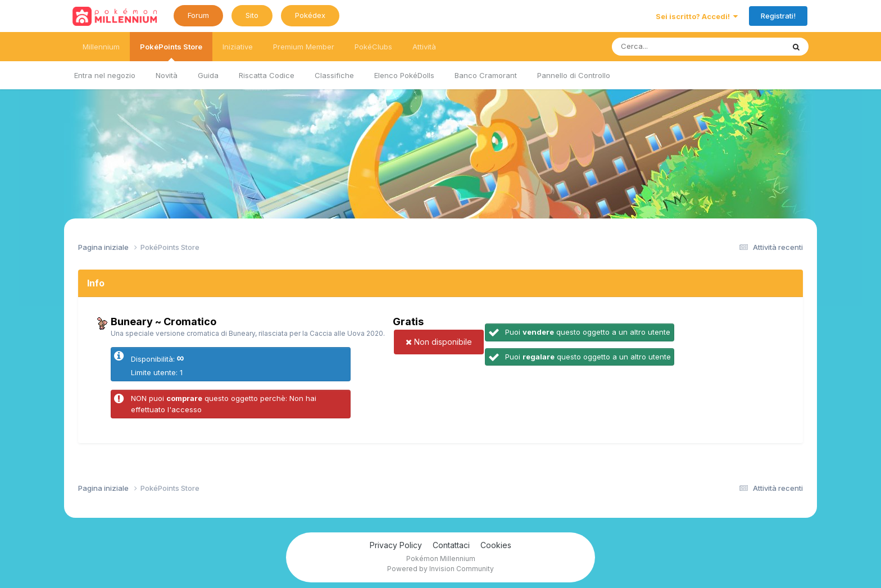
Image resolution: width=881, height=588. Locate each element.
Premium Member (304, 47)
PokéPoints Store (171, 52)
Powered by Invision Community (440, 569)
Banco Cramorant (486, 75)
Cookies (496, 545)
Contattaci (451, 545)
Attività (424, 47)
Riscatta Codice (267, 75)
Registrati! (778, 16)
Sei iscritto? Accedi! (697, 16)
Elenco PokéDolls (404, 75)
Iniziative (238, 47)
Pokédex (310, 15)
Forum (198, 15)
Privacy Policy (396, 545)
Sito (252, 15)
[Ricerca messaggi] (672, 47)
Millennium (101, 47)
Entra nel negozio (105, 75)
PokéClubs (373, 47)
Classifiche (334, 75)
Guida (208, 75)
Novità (167, 75)
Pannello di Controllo (574, 75)
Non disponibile (439, 342)
